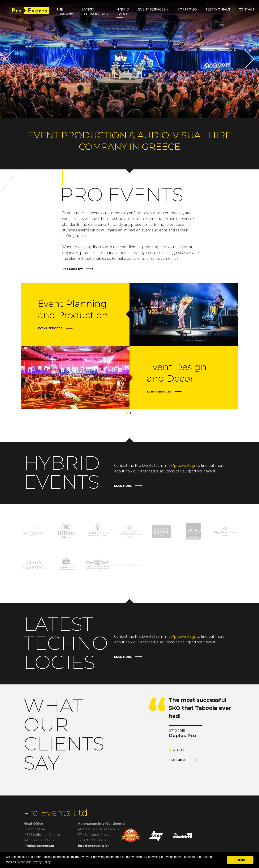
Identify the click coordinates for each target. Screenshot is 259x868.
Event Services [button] (152, 9)
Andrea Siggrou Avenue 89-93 (102, 829)
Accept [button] (240, 860)
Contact (247, 9)
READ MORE (128, 486)
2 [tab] (132, 414)
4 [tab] (183, 751)
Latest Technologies (95, 12)
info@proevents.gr (180, 465)
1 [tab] (128, 414)
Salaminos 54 (34, 829)
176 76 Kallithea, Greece (42, 835)
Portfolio (187, 9)
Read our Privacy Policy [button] (34, 862)
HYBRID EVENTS (123, 12)
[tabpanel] (129, 346)
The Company (65, 12)
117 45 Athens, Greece (95, 835)
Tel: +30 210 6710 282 (39, 840)
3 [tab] (179, 751)
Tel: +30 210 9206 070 (94, 840)
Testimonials (218, 9)
